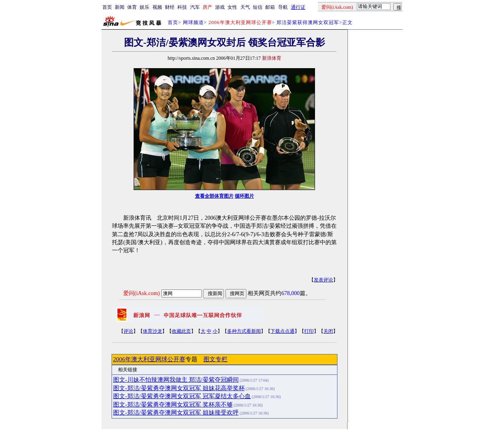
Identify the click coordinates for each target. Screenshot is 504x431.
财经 (170, 7)
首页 (107, 7)
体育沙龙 (152, 331)
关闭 (328, 331)
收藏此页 (181, 331)
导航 (283, 7)
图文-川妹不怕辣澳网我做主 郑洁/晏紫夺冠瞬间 (176, 380)
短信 (258, 7)
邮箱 (270, 7)
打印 (309, 331)
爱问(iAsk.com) (141, 293)
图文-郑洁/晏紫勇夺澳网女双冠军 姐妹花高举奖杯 (179, 388)
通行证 (298, 7)
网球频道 (193, 22)
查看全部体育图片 (214, 196)
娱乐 (144, 7)
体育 (132, 7)
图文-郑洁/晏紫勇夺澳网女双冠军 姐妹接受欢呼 (176, 413)
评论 (128, 331)
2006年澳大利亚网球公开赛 (149, 359)
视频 (157, 7)
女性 (232, 7)
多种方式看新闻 (244, 331)
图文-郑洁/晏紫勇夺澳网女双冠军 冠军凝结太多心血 (182, 396)
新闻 (120, 7)
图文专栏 (215, 359)
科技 (182, 7)
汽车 (195, 7)
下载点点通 (282, 331)
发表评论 (323, 280)
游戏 (220, 7)
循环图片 (244, 196)
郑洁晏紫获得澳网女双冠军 (308, 22)
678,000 (291, 293)
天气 (245, 7)
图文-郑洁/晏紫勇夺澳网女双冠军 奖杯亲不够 (173, 405)
